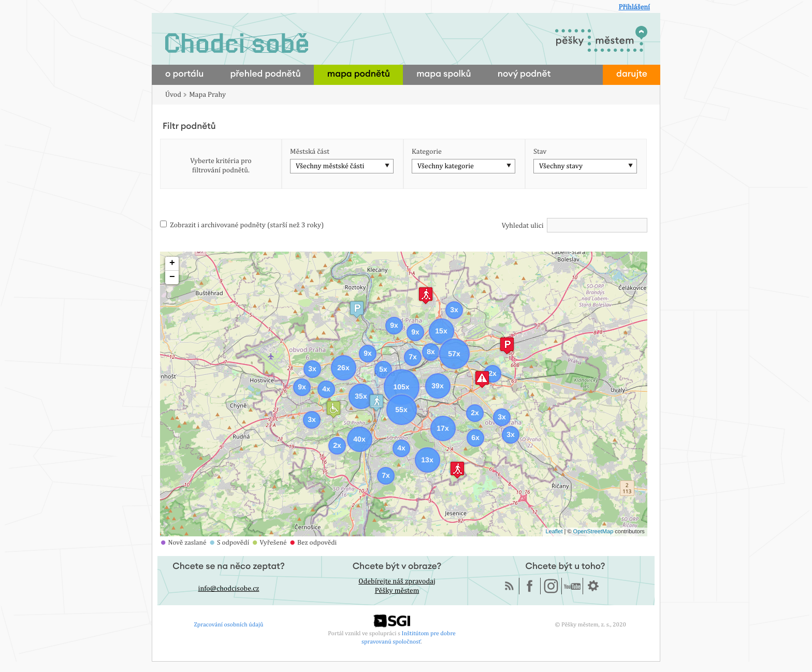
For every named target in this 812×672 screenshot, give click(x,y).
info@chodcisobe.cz (229, 589)
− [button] (172, 277)
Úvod (173, 95)
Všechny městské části (330, 166)
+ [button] (172, 264)
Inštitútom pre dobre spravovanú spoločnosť (409, 637)
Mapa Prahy (207, 95)
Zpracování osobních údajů (229, 624)
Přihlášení (634, 7)
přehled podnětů (265, 74)
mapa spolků (444, 74)
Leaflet (554, 532)
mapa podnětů (359, 74)
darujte (632, 74)
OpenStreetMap (593, 532)
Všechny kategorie (446, 166)
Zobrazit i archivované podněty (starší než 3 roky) (242, 225)
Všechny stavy (561, 166)
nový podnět (524, 74)
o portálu (184, 74)
